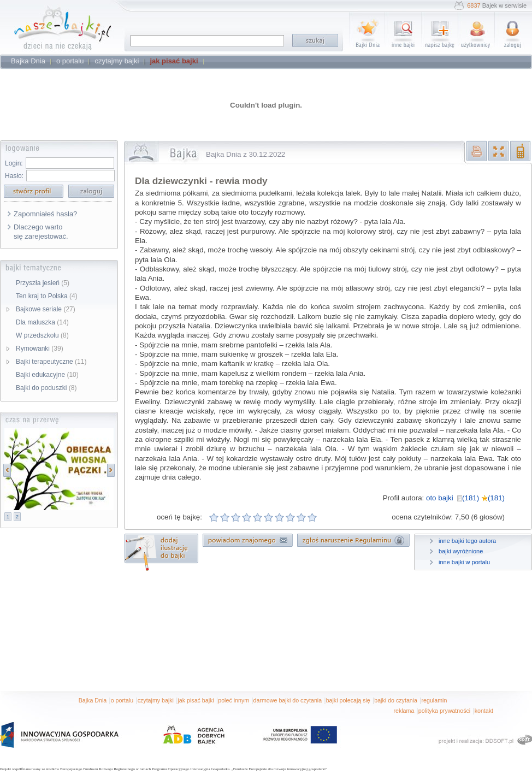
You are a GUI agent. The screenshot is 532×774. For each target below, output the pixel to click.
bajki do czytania (396, 700)
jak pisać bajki (196, 700)
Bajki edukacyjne (47, 375)
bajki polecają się (348, 700)
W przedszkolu (42, 335)
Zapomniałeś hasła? (45, 214)
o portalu (122, 700)
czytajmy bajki (156, 700)
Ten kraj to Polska (47, 296)
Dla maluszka (42, 322)
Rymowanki (40, 348)
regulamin (435, 700)
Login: (14, 163)
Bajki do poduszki (46, 388)
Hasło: (14, 176)
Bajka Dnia (93, 700)
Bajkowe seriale (46, 309)
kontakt (484, 711)
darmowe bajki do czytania (288, 700)
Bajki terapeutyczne (51, 362)
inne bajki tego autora (467, 541)
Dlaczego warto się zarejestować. (41, 232)
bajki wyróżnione (461, 551)
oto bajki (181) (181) (465, 498)
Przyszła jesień (43, 283)
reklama (404, 711)
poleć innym (234, 700)
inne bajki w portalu (464, 562)
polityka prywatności (444, 711)
